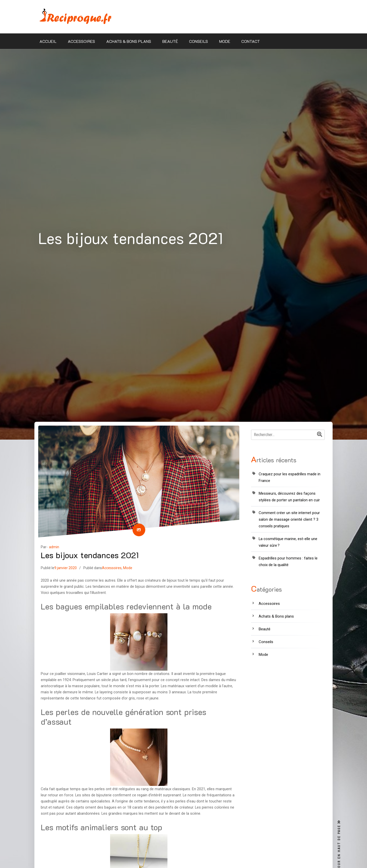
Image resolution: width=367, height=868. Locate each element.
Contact (251, 41)
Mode (225, 41)
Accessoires (81, 41)
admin (54, 547)
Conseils (199, 41)
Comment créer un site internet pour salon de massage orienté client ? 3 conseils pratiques (289, 519)
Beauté (170, 41)
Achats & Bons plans (129, 41)
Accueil (48, 41)
